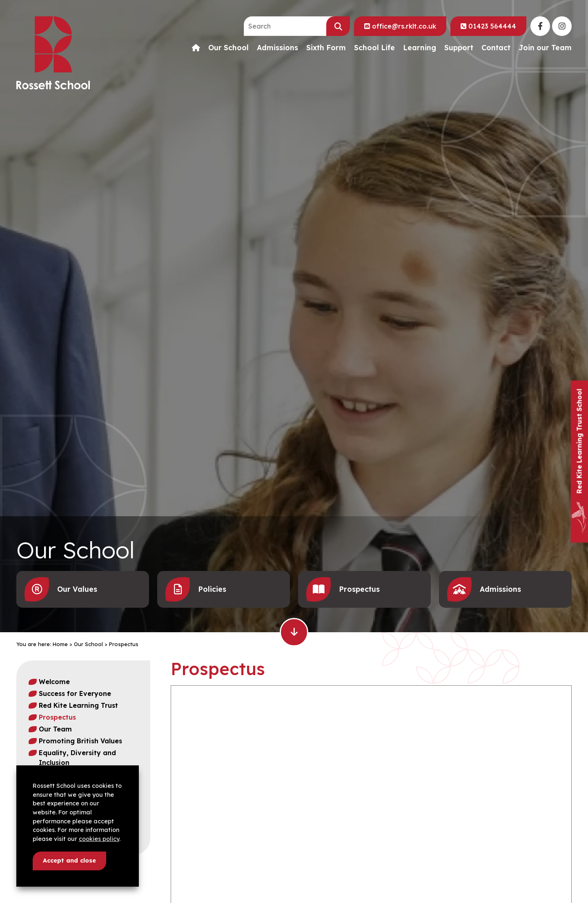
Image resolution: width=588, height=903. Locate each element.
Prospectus (57, 717)
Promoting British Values (80, 741)
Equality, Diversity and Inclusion (77, 758)
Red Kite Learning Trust (78, 705)
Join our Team (545, 48)
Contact (496, 48)
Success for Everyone (75, 693)
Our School (228, 48)
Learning (420, 48)
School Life (374, 48)
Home (60, 644)
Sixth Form (326, 48)
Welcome (54, 682)
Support (459, 48)
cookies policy (99, 839)
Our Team (55, 729)
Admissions (277, 48)
